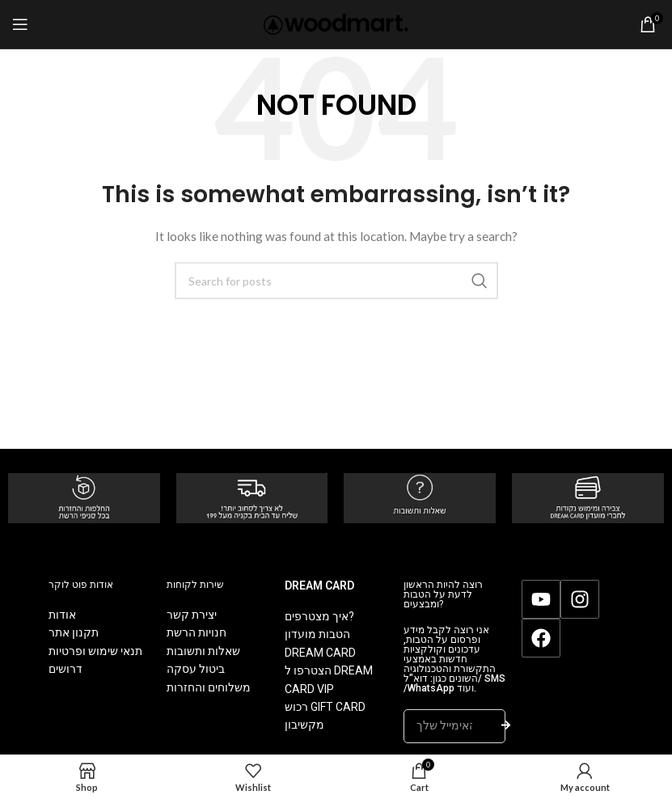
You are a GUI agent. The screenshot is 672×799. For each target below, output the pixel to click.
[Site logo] (336, 23)
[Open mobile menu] (20, 24)
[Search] (336, 281)
